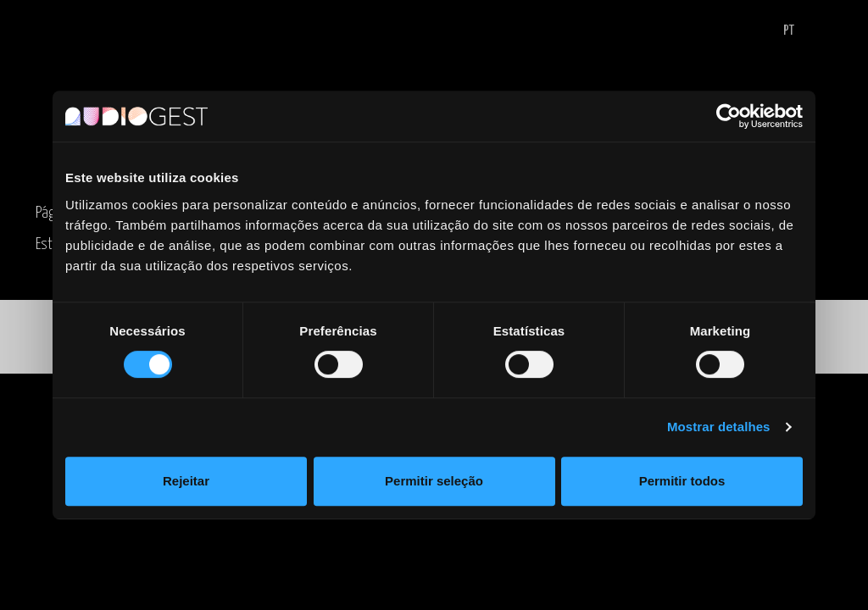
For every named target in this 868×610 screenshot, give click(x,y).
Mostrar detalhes (719, 427)
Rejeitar (186, 481)
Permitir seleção (434, 481)
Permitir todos (682, 481)
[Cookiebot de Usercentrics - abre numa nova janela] (729, 116)
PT (789, 31)
